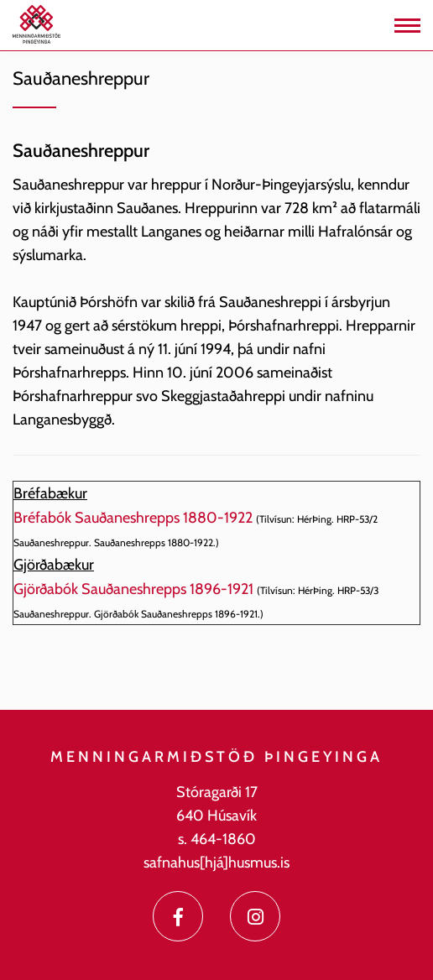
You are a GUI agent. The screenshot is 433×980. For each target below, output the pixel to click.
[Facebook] (178, 916)
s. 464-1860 (217, 839)
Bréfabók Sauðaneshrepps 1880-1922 (133, 518)
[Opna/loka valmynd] (407, 26)
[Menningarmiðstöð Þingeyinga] (37, 23)
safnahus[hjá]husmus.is (216, 863)
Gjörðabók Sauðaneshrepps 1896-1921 (133, 589)
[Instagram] (255, 916)
